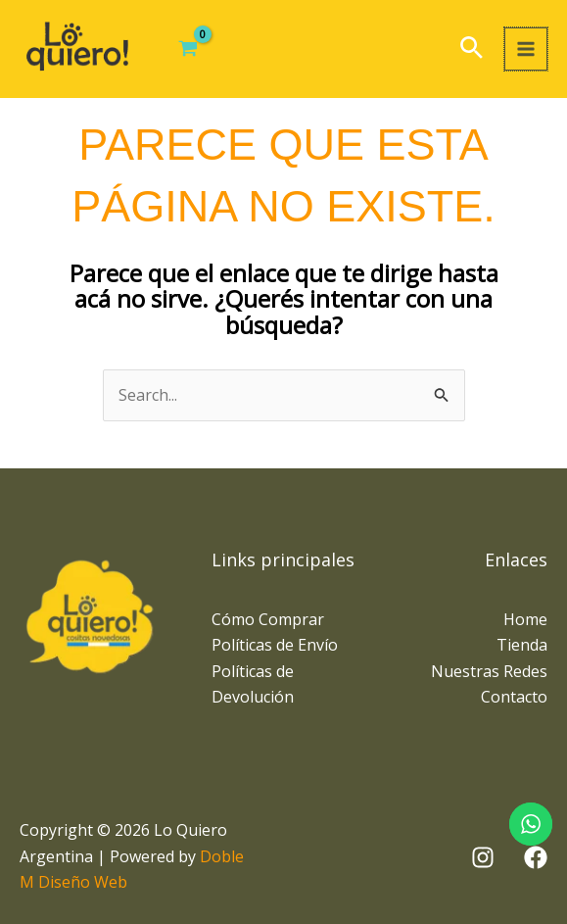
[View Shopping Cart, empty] (190, 49)
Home (525, 619)
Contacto (514, 697)
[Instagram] (483, 857)
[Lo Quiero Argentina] (78, 49)
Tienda (522, 645)
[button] (472, 49)
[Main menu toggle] (526, 49)
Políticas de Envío (275, 645)
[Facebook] (536, 857)
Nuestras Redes (489, 671)
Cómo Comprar (268, 619)
